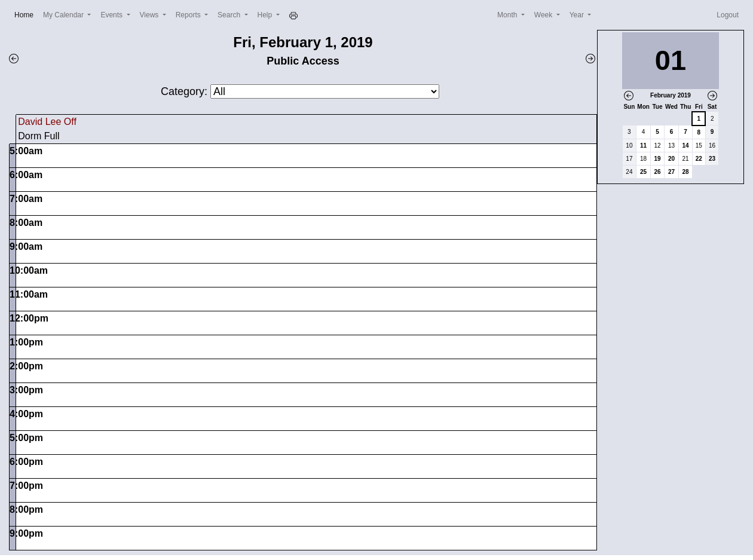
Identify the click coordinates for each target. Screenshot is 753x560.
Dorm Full (39, 136)
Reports (189, 15)
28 (686, 172)
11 (643, 146)
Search (230, 15)
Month (508, 15)
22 (699, 159)
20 (671, 159)
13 (671, 146)
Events (112, 15)
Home (26, 14)
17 (629, 159)
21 (686, 159)
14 (686, 146)
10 (629, 146)
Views (150, 15)
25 (643, 172)
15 (699, 146)
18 (643, 159)
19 (657, 159)
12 (657, 146)
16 (712, 146)
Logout (728, 15)
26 (657, 172)
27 (671, 172)
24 (629, 172)
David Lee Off (47, 122)
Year (578, 15)
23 (712, 159)
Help (266, 15)
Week (544, 15)
